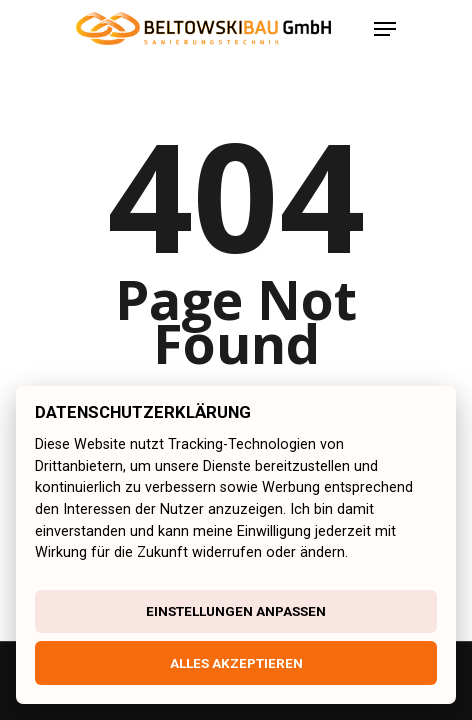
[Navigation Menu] (385, 29)
